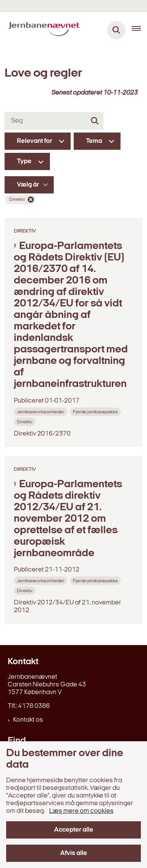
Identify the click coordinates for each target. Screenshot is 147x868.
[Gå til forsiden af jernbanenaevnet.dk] (42, 30)
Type (24, 161)
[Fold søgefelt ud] (116, 30)
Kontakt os (28, 720)
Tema (94, 141)
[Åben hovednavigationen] (139, 30)
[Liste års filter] (29, 185)
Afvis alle (74, 853)
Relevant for (35, 141)
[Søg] (54, 121)
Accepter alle (74, 830)
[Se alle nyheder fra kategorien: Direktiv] (26, 422)
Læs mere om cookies (81, 811)
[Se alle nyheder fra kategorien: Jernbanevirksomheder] (41, 412)
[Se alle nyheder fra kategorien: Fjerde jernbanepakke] (96, 412)
